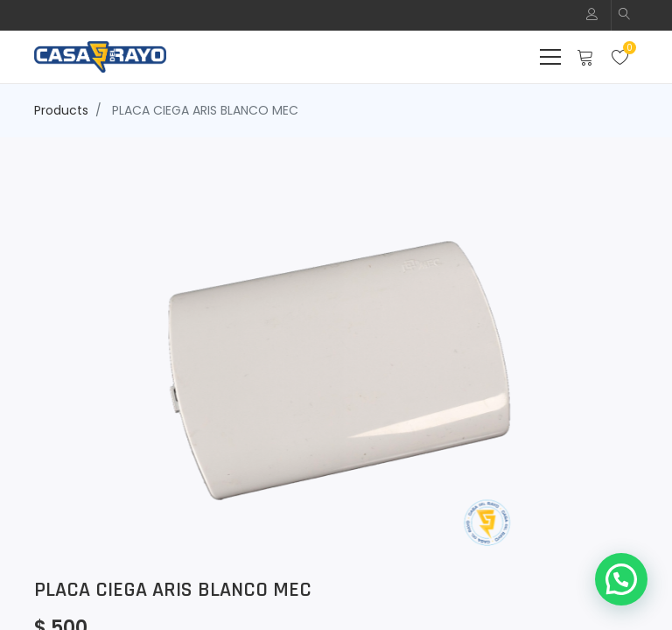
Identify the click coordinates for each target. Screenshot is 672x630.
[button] (625, 15)
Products (61, 110)
